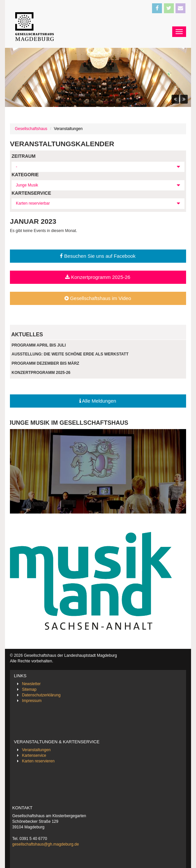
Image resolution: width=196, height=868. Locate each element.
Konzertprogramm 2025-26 (98, 277)
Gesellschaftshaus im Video (98, 298)
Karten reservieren (38, 761)
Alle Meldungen (98, 401)
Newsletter (31, 684)
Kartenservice (34, 755)
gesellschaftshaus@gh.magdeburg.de (46, 844)
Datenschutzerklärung (41, 695)
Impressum (32, 701)
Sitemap (29, 689)
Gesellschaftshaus (31, 129)
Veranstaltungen (36, 750)
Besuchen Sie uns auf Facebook (98, 256)
